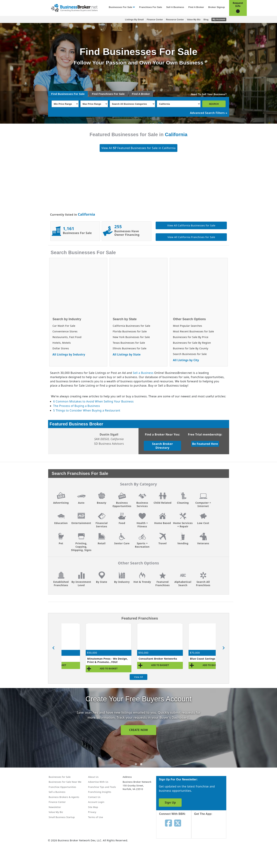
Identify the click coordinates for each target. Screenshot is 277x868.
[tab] (136, 764)
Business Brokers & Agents (64, 797)
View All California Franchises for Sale (191, 237)
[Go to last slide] (54, 648)
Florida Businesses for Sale (130, 331)
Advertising (61, 503)
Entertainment (81, 523)
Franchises (106, 94)
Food (122, 523)
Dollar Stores (61, 348)
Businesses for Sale (121, 7)
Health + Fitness (142, 525)
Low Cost (203, 523)
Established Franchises (61, 583)
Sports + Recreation (142, 545)
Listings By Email (134, 20)
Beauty (101, 503)
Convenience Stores (65, 331)
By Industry (122, 582)
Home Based (163, 523)
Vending (183, 543)
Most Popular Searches (188, 326)
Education (61, 523)
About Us (93, 777)
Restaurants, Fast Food (67, 337)
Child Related (163, 503)
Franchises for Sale (151, 7)
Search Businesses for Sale (190, 354)
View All (138, 677)
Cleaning (183, 503)
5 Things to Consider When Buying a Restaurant (87, 410)
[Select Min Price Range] (65, 104)
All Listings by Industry (69, 354)
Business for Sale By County (191, 348)
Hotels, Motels (62, 343)
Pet (61, 543)
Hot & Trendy (142, 582)
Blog (206, 20)
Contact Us (94, 797)
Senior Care (122, 543)
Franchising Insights (100, 792)
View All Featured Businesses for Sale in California (138, 148)
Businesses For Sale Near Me (65, 782)
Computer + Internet (203, 504)
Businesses (65, 94)
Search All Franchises (203, 583)
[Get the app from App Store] (212, 830)
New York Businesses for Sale (131, 337)
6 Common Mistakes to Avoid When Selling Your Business (93, 401)
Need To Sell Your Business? (209, 94)
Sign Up (170, 802)
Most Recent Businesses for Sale (193, 331)
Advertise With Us (98, 782)
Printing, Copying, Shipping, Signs (81, 547)
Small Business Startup (62, 817)
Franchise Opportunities (63, 787)
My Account (219, 19)
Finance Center (155, 20)
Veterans (203, 543)
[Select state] (179, 104)
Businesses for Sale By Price (191, 337)
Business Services (142, 504)
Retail (102, 543)
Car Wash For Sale (64, 326)
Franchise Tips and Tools (102, 787)
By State (102, 582)
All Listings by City (186, 360)
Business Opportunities (122, 504)
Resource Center (175, 20)
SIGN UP (138, 730)
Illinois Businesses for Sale (130, 348)
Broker (145, 94)
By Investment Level (81, 583)
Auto (81, 503)
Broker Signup (217, 7)
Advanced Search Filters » (209, 113)
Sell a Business (175, 7)
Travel (163, 543)
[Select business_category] (132, 104)
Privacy (92, 812)
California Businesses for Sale (132, 326)
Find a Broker (196, 7)
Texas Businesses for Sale (129, 343)
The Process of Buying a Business (76, 406)
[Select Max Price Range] (94, 104)
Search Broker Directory (163, 446)
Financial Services (102, 525)
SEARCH (214, 104)
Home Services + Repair (183, 525)
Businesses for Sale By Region (192, 343)
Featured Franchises (163, 583)
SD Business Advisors (109, 444)
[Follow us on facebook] (168, 823)
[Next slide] (223, 648)
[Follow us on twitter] (178, 823)
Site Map (93, 807)
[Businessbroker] (74, 8)
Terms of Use (96, 817)
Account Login (96, 802)
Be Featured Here (205, 444)
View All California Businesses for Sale (191, 225)
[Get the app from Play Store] (212, 854)
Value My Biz (194, 20)
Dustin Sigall (109, 434)
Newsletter (55, 807)
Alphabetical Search (183, 583)
